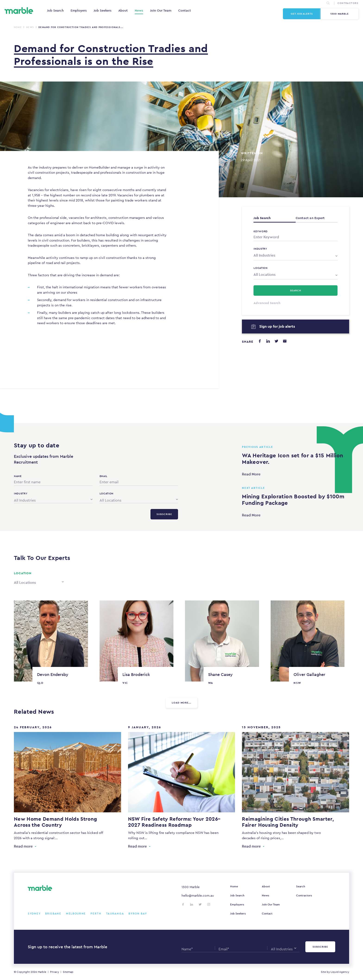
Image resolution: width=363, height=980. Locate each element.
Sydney (34, 914)
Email (103, 476)
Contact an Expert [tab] (310, 218)
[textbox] (296, 255)
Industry (260, 249)
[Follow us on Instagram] (209, 904)
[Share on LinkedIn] (268, 341)
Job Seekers (102, 10)
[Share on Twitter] (276, 341)
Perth (96, 914)
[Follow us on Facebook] (183, 904)
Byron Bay (138, 914)
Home (18, 27)
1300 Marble (340, 14)
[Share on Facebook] (260, 341)
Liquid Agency (340, 972)
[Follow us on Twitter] (200, 904)
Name (18, 476)
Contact (185, 10)
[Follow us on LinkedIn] (192, 904)
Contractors (304, 895)
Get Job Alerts (302, 14)
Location (261, 268)
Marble (42, 972)
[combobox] (296, 255)
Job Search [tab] (262, 218)
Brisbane (53, 914)
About (123, 10)
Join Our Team (161, 10)
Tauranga (115, 914)
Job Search (55, 10)
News (139, 10)
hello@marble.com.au (198, 895)
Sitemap (68, 972)
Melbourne (76, 914)
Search (301, 886)
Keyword (261, 231)
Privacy (55, 972)
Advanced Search (267, 303)
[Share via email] (285, 341)
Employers (79, 10)
